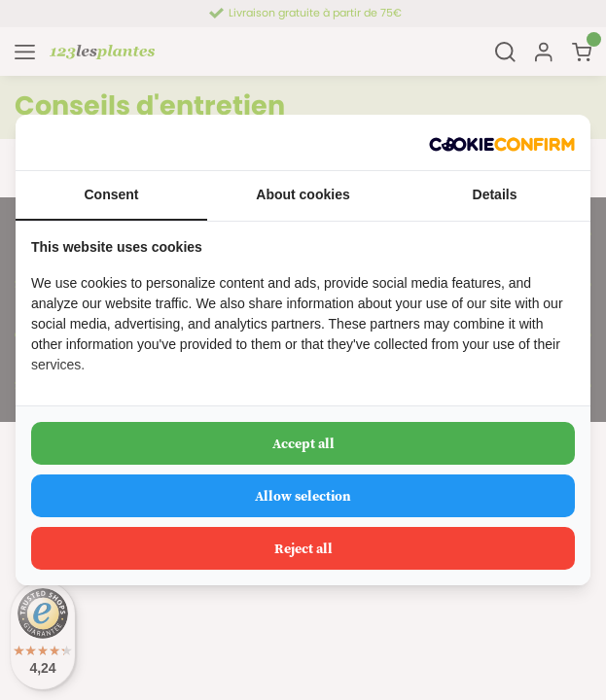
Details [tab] (495, 194)
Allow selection (303, 496)
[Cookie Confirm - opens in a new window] (502, 142)
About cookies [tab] (303, 194)
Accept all (303, 443)
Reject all (303, 548)
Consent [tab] (112, 194)
